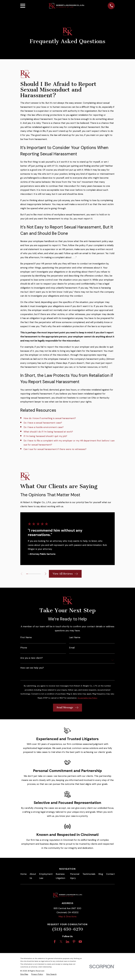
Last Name (75, 637)
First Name (26, 637)
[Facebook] (55, 942)
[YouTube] (80, 942)
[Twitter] (61, 942)
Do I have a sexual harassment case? (43, 423)
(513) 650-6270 (67, 929)
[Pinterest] (74, 942)
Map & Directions (67, 916)
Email (72, 648)
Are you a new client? (32, 658)
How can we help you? (32, 668)
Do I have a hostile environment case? (44, 427)
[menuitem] (24, 974)
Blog (101, 874)
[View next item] (46, 574)
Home (23, 874)
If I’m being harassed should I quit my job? (45, 436)
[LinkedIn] (67, 942)
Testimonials (89, 874)
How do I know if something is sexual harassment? (50, 418)
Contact (110, 874)
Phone (24, 648)
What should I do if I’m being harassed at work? (48, 432)
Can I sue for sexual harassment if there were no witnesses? (55, 449)
